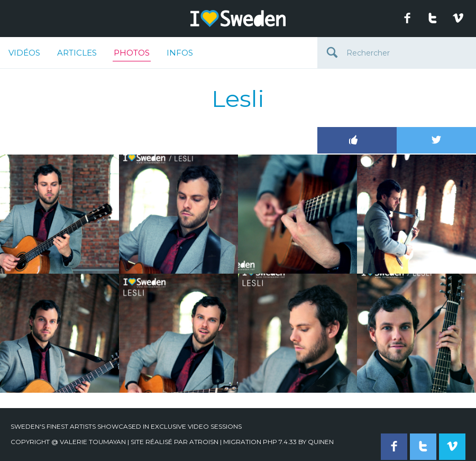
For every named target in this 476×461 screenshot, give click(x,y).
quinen (321, 442)
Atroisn (204, 442)
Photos (132, 55)
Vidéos (24, 53)
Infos (180, 53)
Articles (77, 53)
